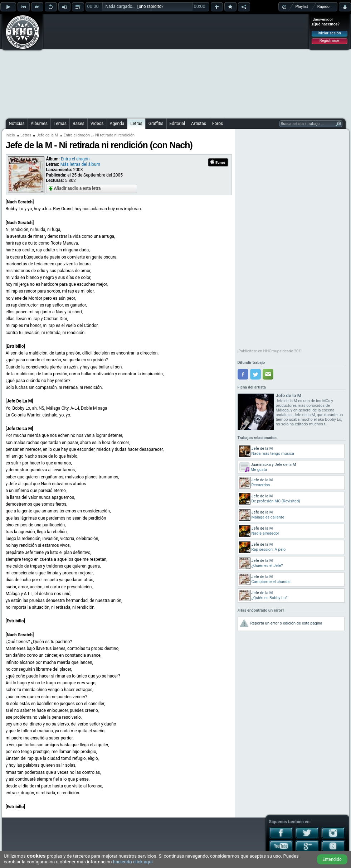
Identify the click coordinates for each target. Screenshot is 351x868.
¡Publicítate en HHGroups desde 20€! (270, 351)
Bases (79, 124)
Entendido (332, 859)
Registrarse (329, 41)
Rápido (323, 7)
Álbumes (39, 124)
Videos (97, 124)
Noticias (17, 124)
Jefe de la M (47, 135)
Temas (60, 124)
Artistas (199, 124)
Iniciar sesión (329, 33)
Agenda (117, 124)
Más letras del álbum (80, 164)
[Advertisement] (172, 65)
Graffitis (156, 124)
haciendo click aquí (133, 862)
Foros (218, 124)
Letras (136, 124)
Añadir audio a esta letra (77, 188)
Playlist (302, 7)
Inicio (10, 135)
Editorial (177, 124)
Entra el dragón (77, 135)
